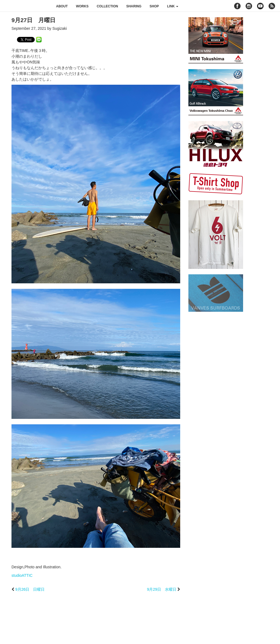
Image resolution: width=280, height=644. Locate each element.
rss (272, 6)
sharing (134, 6)
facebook (237, 6)
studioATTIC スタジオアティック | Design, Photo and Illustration (26, 6)
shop (154, 6)
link (173, 6)
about (62, 6)
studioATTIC (22, 575)
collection (107, 6)
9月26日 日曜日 (30, 589)
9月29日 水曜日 (161, 589)
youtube (260, 6)
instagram (249, 6)
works (82, 6)
